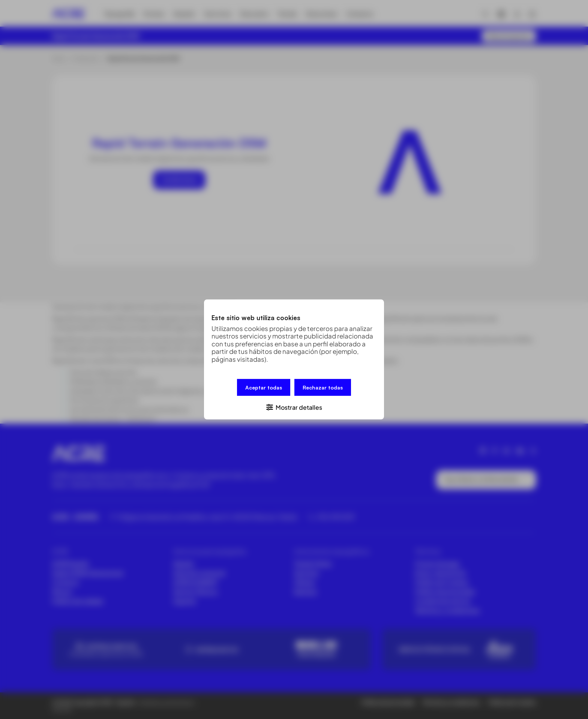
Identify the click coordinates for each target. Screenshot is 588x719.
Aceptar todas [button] (264, 387)
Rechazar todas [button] (323, 387)
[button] (294, 407)
